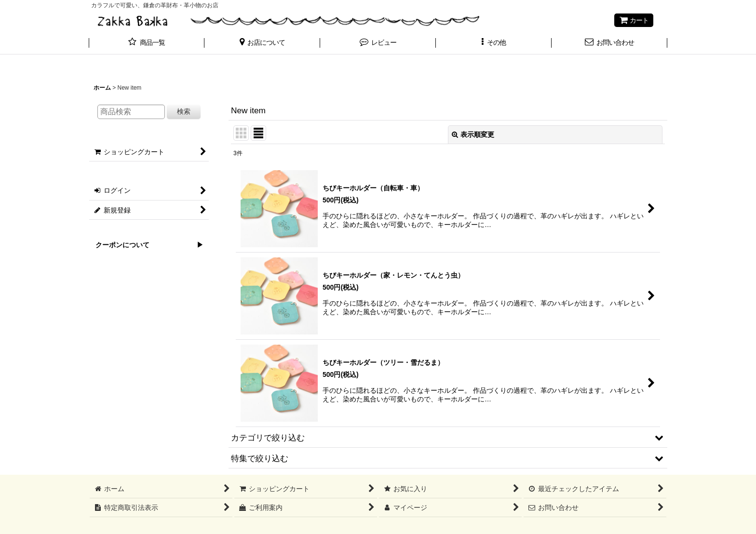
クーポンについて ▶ (146, 245)
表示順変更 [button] (473, 134)
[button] (262, 43)
